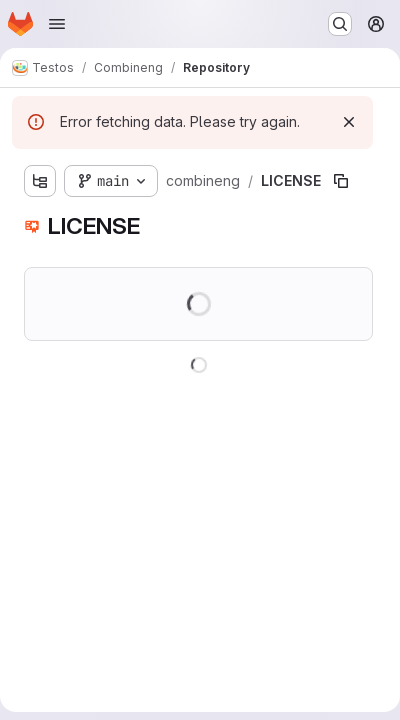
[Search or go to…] (340, 24)
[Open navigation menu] (57, 24)
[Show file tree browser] (40, 181)
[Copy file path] (341, 181)
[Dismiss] (349, 122)
